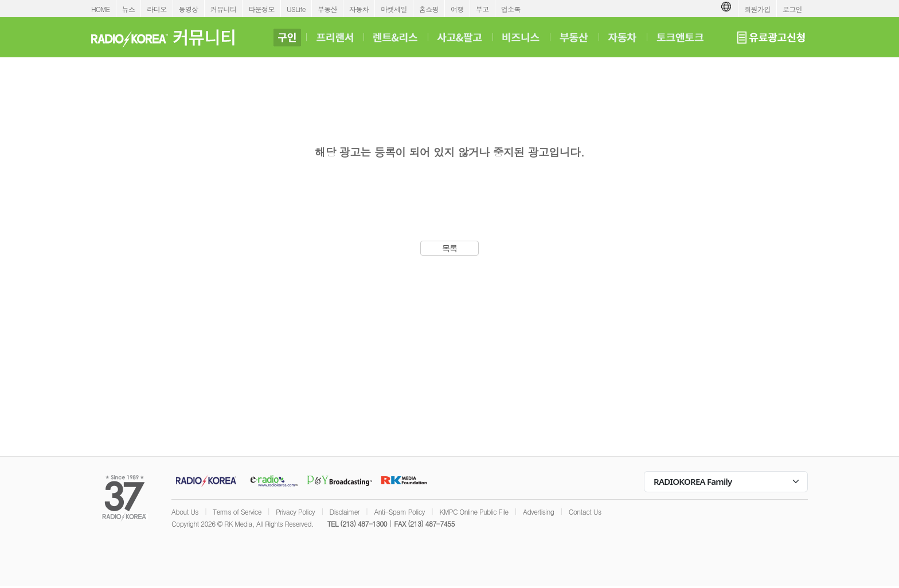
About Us (185, 511)
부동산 (327, 9)
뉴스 (129, 9)
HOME (101, 9)
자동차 (359, 9)
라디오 (157, 9)
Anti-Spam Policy (399, 511)
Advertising (538, 511)
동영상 (189, 9)
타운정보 (261, 9)
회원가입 (757, 9)
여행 (457, 9)
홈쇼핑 (429, 9)
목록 (450, 248)
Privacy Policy (295, 511)
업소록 (511, 9)
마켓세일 (394, 9)
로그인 (792, 9)
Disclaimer (345, 511)
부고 (482, 9)
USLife (296, 9)
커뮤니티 (224, 9)
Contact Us (585, 511)
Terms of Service (237, 511)
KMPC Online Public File (474, 511)
